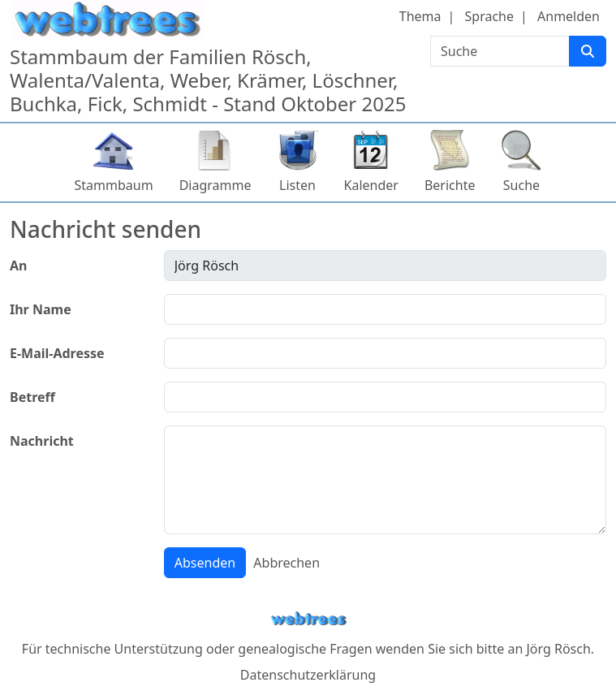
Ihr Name (41, 309)
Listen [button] (297, 185)
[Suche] (588, 51)
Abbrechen (286, 563)
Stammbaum (114, 185)
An (18, 266)
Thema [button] (420, 16)
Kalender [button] (371, 185)
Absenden (205, 563)
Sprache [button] (489, 16)
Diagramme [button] (215, 185)
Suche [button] (521, 185)
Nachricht (42, 441)
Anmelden (569, 16)
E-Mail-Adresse (57, 353)
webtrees (308, 619)
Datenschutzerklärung (308, 675)
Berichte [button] (450, 185)
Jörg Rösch (558, 649)
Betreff (32, 397)
